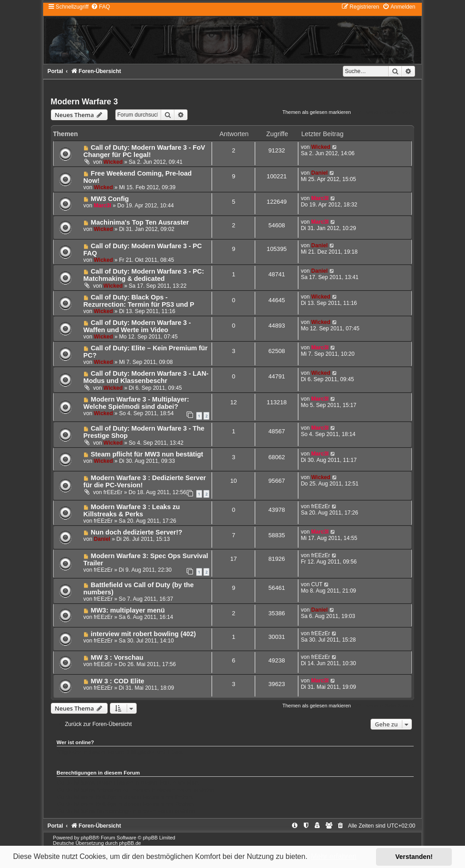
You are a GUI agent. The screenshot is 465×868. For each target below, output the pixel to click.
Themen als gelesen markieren (317, 112)
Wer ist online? (76, 742)
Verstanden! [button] (414, 857)
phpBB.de (130, 843)
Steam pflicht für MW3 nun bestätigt (147, 454)
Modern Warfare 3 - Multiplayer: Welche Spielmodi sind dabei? (136, 403)
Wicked (113, 162)
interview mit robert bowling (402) (143, 634)
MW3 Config (110, 199)
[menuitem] (100, 7)
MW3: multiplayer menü (128, 610)
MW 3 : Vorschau (117, 657)
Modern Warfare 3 (84, 102)
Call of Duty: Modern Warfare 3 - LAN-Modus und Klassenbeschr (146, 377)
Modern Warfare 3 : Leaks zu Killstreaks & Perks (132, 510)
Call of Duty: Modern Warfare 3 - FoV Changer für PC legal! (144, 151)
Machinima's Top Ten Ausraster (140, 222)
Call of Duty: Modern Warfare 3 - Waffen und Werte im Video (137, 326)
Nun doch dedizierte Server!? (137, 532)
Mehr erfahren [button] (334, 856)
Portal (55, 71)
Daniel (319, 173)
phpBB (88, 838)
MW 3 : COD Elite (118, 681)
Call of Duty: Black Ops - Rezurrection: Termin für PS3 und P (139, 301)
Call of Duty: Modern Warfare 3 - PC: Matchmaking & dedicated (144, 275)
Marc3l (102, 206)
